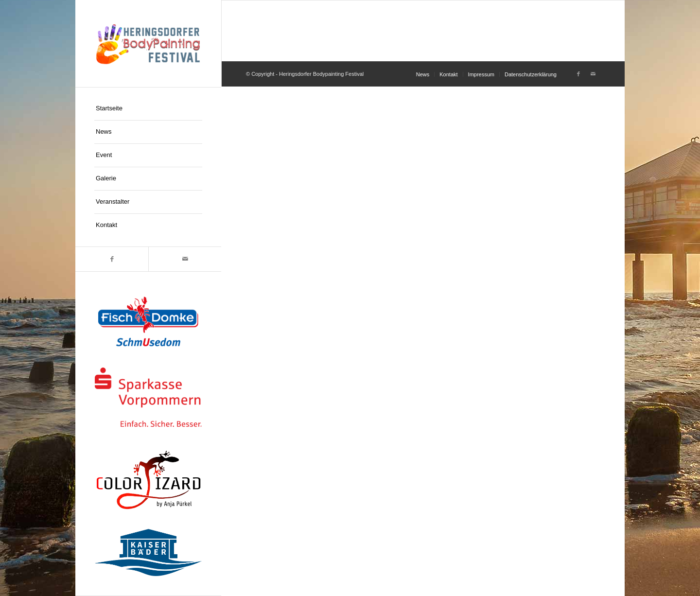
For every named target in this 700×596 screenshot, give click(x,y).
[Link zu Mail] (185, 259)
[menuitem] (148, 109)
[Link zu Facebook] (112, 259)
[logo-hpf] (148, 44)
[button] (21, 575)
